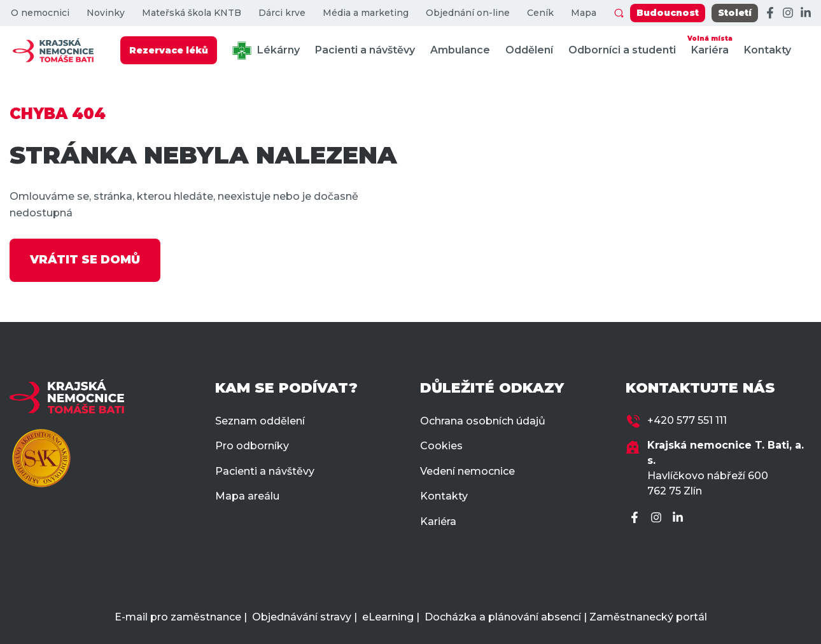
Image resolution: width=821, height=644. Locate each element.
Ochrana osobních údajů (483, 421)
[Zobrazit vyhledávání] (619, 13)
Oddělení (529, 50)
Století (735, 13)
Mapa (584, 13)
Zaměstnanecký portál (648, 617)
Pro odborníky (252, 446)
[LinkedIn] (806, 13)
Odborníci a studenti (622, 50)
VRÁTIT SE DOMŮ (85, 260)
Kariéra (710, 44)
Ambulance (460, 50)
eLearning (388, 617)
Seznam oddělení (260, 421)
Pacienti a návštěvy (365, 50)
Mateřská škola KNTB (192, 13)
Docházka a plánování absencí (503, 617)
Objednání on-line (468, 13)
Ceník (540, 13)
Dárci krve (282, 13)
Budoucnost (668, 13)
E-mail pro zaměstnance (178, 617)
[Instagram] (788, 13)
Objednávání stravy (302, 617)
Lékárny (266, 51)
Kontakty (768, 50)
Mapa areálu (247, 496)
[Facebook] (770, 13)
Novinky (106, 13)
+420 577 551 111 (687, 420)
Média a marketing (366, 13)
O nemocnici (40, 13)
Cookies (441, 446)
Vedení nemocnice (467, 471)
